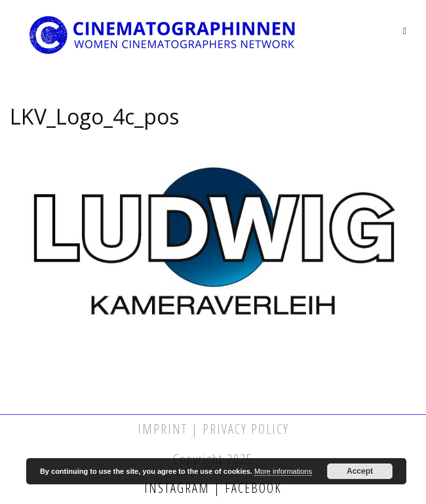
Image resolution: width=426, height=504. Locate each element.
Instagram (179, 488)
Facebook (251, 488)
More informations (283, 471)
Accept (360, 471)
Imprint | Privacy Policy (213, 429)
